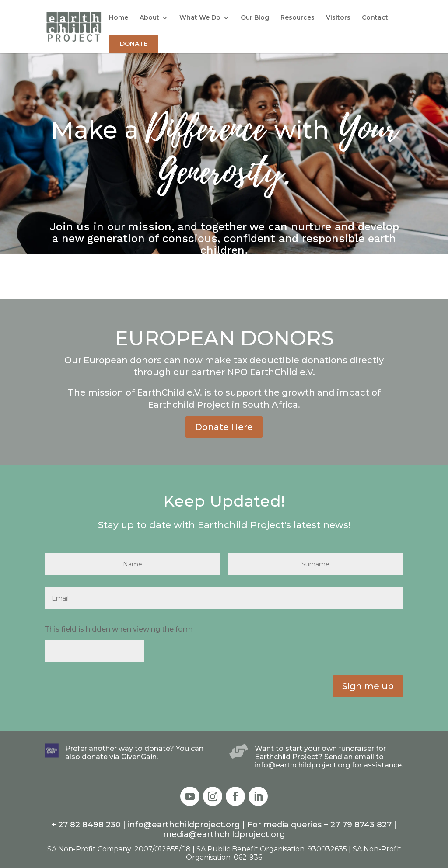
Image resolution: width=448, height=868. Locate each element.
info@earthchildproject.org (185, 825)
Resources (297, 17)
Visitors (338, 17)
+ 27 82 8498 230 (86, 825)
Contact (375, 17)
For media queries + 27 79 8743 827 (319, 825)
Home (119, 17)
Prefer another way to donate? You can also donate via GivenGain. (134, 753)
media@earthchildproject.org (224, 834)
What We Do (200, 17)
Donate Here (224, 427)
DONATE (134, 44)
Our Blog (255, 17)
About (149, 17)
